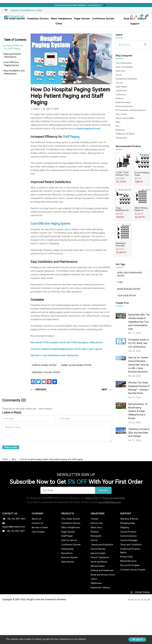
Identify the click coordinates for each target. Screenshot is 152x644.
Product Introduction (124, 106)
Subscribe (103, 490)
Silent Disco (121, 71)
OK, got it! (137, 639)
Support (135, 24)
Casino (94, 579)
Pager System (82, 19)
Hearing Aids (121, 138)
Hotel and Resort (99, 561)
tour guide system (126, 296)
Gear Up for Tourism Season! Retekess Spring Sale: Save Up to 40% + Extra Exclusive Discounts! (138, 365)
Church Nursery (98, 549)
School (94, 540)
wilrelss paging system (129, 289)
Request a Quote (18, 10)
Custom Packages (129, 540)
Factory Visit (97, 523)
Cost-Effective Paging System (11, 64)
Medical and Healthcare (102, 570)
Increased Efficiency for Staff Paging (14, 47)
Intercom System (70, 557)
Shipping (125, 527)
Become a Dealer (35, 10)
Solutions (120, 99)
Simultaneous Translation (126, 79)
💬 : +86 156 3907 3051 (14, 531)
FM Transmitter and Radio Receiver (130, 110)
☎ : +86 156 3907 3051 (14, 519)
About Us (36, 519)
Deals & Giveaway (123, 102)
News (118, 122)
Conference (121, 95)
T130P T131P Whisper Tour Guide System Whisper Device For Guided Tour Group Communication (123, 174)
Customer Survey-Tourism (133, 569)
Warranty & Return (129, 519)
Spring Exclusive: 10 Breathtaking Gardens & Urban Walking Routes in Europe (138, 411)
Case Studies (38, 531)
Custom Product (128, 531)
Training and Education (102, 544)
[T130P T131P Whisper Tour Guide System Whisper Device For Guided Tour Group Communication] (123, 161)
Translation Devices (38, 19)
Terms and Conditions (131, 544)
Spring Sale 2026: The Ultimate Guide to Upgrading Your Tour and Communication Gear (139, 322)
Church (119, 75)
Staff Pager (67, 536)
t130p (120, 282)
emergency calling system (46, 372)
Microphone (67, 553)
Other (59, 24)
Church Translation (100, 557)
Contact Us (37, 523)
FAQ (117, 126)
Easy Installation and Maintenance (14, 72)
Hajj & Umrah (121, 91)
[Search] (130, 45)
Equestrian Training (100, 587)
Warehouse (96, 583)
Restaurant (120, 130)
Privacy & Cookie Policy (114, 498)
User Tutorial (121, 114)
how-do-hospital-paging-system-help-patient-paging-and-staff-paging (51, 459)
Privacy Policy (127, 557)
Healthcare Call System (125, 134)
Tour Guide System (124, 63)
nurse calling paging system (76, 365)
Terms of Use (92, 498)
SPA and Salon (98, 566)
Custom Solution (128, 536)
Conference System (103, 19)
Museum (95, 531)
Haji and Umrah (98, 553)
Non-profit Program (130, 565)
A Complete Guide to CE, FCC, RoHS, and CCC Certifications (138, 343)
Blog (14, 459)
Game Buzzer (68, 561)
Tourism (119, 83)
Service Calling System (125, 118)
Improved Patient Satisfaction (13, 55)
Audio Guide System (124, 67)
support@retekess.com (110, 502)
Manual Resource (128, 561)
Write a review (11, 447)
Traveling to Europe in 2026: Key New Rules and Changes (139, 433)
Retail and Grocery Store (103, 574)
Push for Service (69, 540)
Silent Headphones (61, 19)
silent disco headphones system (130, 274)
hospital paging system (44, 365)
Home (5, 459)
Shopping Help (128, 523)
